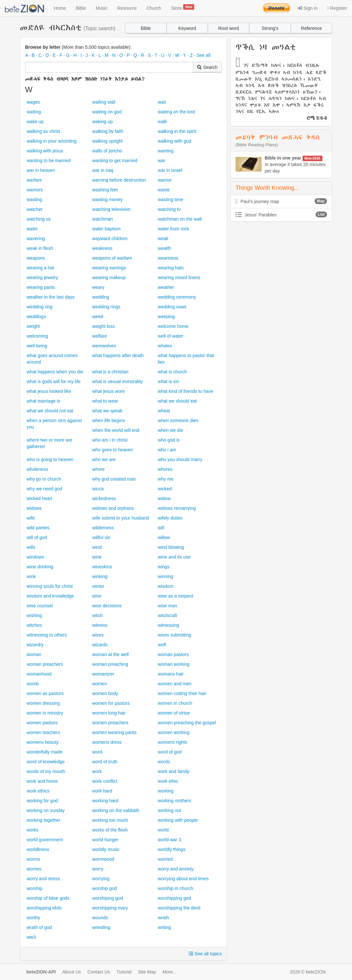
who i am (167, 450)
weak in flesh (40, 248)
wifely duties (170, 518)
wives (98, 635)
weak (163, 239)
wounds (100, 918)
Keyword (187, 28)
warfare (34, 180)
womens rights (172, 742)
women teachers (43, 732)
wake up (35, 122)
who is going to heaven (50, 459)
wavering (36, 239)
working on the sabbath (116, 810)
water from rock (173, 229)
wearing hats (171, 268)
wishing (34, 615)
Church (154, 8)
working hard (105, 801)
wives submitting (175, 635)
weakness (102, 248)
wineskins (102, 567)
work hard (102, 791)
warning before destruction (119, 180)
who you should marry (180, 459)
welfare (100, 336)
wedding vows (172, 307)
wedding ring (40, 307)
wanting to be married (49, 161)
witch (98, 615)
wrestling (101, 927)
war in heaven (41, 170)
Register (337, 8)
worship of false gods (48, 898)
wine (97, 557)
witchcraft (167, 615)
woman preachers (45, 664)
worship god (105, 888)
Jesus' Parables (281, 214)
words (164, 762)
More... (170, 972)
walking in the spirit (177, 131)
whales (165, 346)
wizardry (35, 645)
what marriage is (43, 401)
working (166, 791)
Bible (81, 8)
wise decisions (107, 606)
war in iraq (103, 170)
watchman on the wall (180, 219)
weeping (166, 316)
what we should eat (177, 401)
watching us (39, 219)
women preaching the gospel (187, 723)
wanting (166, 151)
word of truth (105, 762)
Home (60, 8)
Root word (229, 28)
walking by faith (108, 131)
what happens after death (118, 355)
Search (207, 67)
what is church (172, 372)
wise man (167, 606)
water (32, 229)
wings (164, 567)
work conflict (105, 781)
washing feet (105, 190)
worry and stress (43, 879)
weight (33, 326)
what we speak (108, 411)
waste (164, 190)
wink (31, 576)
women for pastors (111, 703)
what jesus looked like (49, 391)
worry (98, 869)
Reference (311, 28)
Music (102, 8)
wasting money (108, 200)
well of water (170, 336)
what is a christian (110, 372)
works (33, 830)
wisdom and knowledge (50, 596)
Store (183, 7)
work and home (42, 781)
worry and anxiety (176, 869)
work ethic (168, 781)
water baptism (107, 229)
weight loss (104, 326)
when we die (170, 430)
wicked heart (40, 498)
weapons (36, 258)
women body (105, 693)
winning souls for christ (50, 586)
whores (165, 469)
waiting (34, 112)
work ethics (38, 791)
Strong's (270, 28)
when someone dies (178, 420)
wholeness (37, 469)
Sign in (308, 8)
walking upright (108, 141)
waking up (103, 122)
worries (34, 869)
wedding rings (106, 307)
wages (33, 102)
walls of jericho (107, 151)
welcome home (173, 326)
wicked (165, 489)
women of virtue (174, 713)
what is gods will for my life (54, 381)
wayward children (110, 239)
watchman (103, 219)
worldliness (38, 849)
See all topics (205, 954)
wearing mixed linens (179, 277)
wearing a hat (40, 268)
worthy (33, 918)
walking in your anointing (52, 141)
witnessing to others (47, 635)
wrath (163, 918)
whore (99, 469)
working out (169, 810)
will (161, 528)
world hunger (106, 840)
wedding (101, 297)
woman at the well (111, 654)
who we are (104, 459)
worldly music (106, 849)
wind (97, 547)
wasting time (170, 200)
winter (98, 586)
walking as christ (43, 131)
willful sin (102, 537)
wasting (34, 200)
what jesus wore (109, 391)
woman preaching (110, 664)
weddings (36, 316)
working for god (42, 801)
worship (34, 888)
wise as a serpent (176, 596)
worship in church (176, 888)
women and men (175, 684)
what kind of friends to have (185, 391)
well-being (37, 346)
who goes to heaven (113, 450)
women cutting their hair (182, 693)
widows (34, 508)
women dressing (43, 703)
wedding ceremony (177, 297)
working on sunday (46, 810)
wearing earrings (109, 268)
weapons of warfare (112, 258)
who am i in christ (110, 440)
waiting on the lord (176, 112)
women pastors (42, 723)
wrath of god (39, 927)
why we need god (44, 489)
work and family (174, 771)
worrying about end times (183, 879)
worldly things (172, 849)
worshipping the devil (179, 908)
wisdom (165, 586)
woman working (174, 664)
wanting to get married (115, 161)
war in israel (170, 170)
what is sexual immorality (118, 381)
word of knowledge (46, 762)
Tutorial (124, 972)
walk (162, 122)
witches (34, 625)
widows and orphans (113, 508)
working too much (110, 820)
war (162, 161)
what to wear (105, 401)
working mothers (175, 801)
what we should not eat (50, 411)
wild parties (38, 528)
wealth (164, 248)
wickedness (104, 498)
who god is (169, 440)
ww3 (31, 937)
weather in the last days (51, 297)
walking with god (175, 141)
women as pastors (45, 693)
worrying (101, 879)
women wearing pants (115, 732)
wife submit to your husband (121, 518)
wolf (162, 645)
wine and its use (174, 557)
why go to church (44, 479)
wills (31, 547)
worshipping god (174, 898)
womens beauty (43, 742)
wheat (164, 411)
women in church (175, 703)
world (163, 830)
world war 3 (169, 840)
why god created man (114, 479)
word (97, 752)
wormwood (103, 859)
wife (31, 518)
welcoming (37, 336)
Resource (127, 8)
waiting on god (107, 112)
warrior (165, 180)
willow (164, 537)
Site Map (147, 972)
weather (166, 287)
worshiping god (108, 898)
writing (164, 927)
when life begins (109, 420)
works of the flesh (110, 830)
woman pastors (173, 654)
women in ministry (45, 713)
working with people (178, 820)
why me (166, 479)
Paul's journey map (281, 201)
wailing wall (104, 102)
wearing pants (41, 287)
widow (164, 498)
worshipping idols (44, 908)
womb (33, 684)
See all (203, 55)
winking (100, 576)
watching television (112, 209)
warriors (35, 190)
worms (33, 859)
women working (174, 732)
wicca (98, 489)
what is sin (168, 381)
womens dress (107, 742)
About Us (72, 972)
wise (97, 596)
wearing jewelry (42, 277)
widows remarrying (177, 508)
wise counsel (40, 606)
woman (34, 654)
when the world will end (116, 430)
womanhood (39, 674)
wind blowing (171, 547)
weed (98, 316)
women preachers (110, 723)
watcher (35, 209)
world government (45, 840)
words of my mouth (46, 771)
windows (35, 557)
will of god (37, 537)
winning (165, 576)
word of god (170, 752)
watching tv (169, 209)
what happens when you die (55, 372)
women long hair (109, 713)
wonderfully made (45, 752)
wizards (100, 645)
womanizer (103, 674)
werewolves (104, 346)
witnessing (168, 625)
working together (44, 820)
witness (100, 625)
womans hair (171, 674)
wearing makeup (109, 277)
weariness (168, 258)
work (97, 771)
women (100, 684)
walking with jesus (45, 151)
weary (98, 287)
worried (165, 859)
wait (162, 102)
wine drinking (40, 567)
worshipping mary (110, 908)
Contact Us (99, 972)
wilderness (103, 528)
